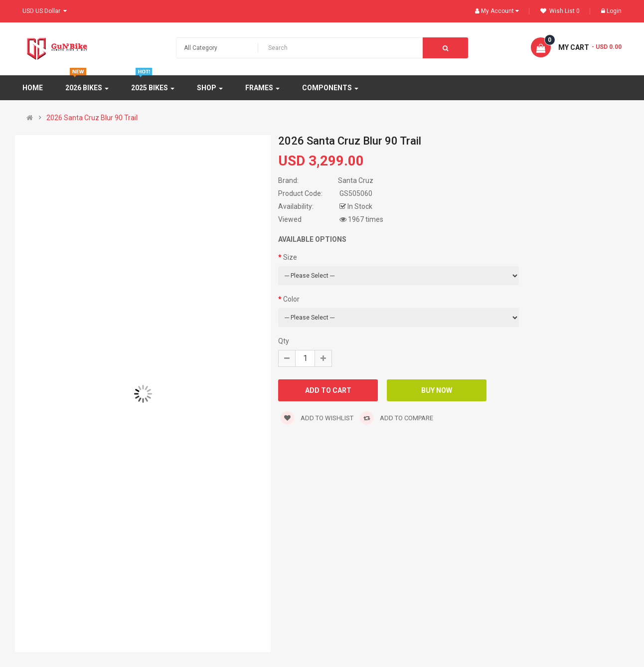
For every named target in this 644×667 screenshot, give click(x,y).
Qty (284, 341)
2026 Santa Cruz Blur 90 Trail (92, 118)
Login (611, 11)
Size (290, 257)
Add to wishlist (317, 418)
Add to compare (397, 418)
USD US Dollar (45, 11)
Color (291, 299)
